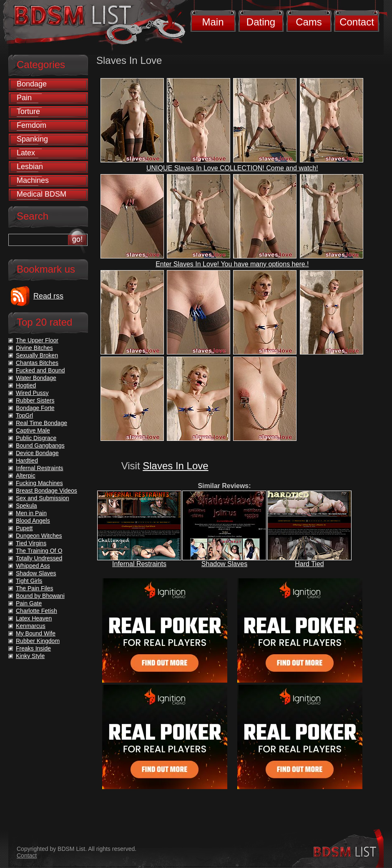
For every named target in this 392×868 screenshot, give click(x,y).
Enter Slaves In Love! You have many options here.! (232, 264)
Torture (28, 111)
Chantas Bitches (37, 363)
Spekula (26, 506)
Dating (261, 22)
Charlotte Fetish (36, 611)
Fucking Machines (39, 483)
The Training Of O (39, 551)
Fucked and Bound (40, 370)
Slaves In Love (175, 466)
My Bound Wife (36, 633)
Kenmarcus (31, 626)
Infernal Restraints (139, 564)
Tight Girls (29, 581)
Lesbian (30, 167)
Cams (309, 22)
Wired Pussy (32, 393)
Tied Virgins (31, 543)
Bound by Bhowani (40, 596)
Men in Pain (31, 513)
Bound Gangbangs (40, 445)
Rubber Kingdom (38, 641)
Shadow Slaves (224, 564)
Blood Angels (33, 521)
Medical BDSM (41, 194)
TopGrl (24, 415)
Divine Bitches (34, 348)
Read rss (48, 296)
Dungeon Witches (39, 536)
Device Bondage (37, 453)
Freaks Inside (33, 648)
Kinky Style (30, 656)
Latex (26, 153)
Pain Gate (29, 603)
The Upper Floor (37, 340)
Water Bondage (36, 378)
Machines (33, 180)
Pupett (24, 528)
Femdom (31, 125)
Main (213, 22)
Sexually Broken (37, 355)
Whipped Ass (33, 566)
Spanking (32, 139)
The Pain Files (34, 588)
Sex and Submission (43, 498)
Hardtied (27, 461)
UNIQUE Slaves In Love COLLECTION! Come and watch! (232, 168)
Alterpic (26, 476)
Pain (24, 98)
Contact (357, 22)
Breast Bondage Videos (46, 491)
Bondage (32, 84)
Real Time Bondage (41, 423)
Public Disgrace (36, 438)
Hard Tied (309, 564)
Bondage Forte (35, 408)
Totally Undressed (39, 558)
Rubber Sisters (35, 400)
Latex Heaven (34, 618)
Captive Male (33, 430)
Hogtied (26, 385)
